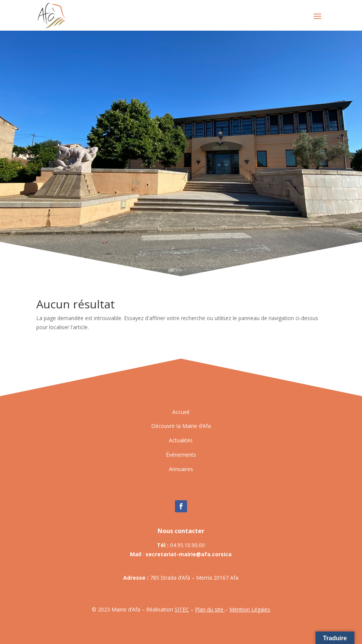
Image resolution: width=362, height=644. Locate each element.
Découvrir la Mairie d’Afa (181, 426)
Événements (181, 455)
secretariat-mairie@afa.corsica (189, 554)
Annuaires (181, 469)
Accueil (181, 412)
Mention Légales (250, 609)
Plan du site (210, 609)
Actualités (181, 440)
